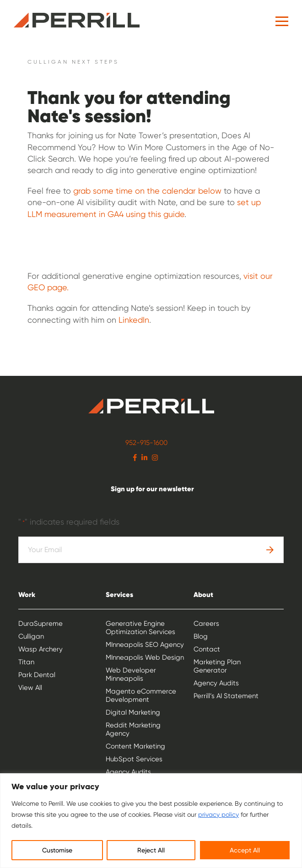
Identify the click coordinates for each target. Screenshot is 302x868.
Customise (57, 850)
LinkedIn (133, 320)
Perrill (77, 20)
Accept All (245, 850)
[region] (151, 821)
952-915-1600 (146, 443)
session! (118, 116)
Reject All (151, 850)
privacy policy (218, 814)
